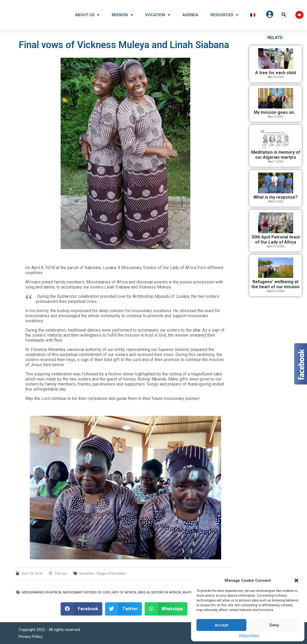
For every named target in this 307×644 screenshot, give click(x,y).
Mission (122, 15)
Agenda (190, 15)
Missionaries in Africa (42, 592)
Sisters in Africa (166, 592)
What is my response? (276, 197)
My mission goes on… (276, 112)
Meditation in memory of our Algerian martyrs (276, 155)
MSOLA (144, 592)
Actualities (87, 573)
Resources (224, 15)
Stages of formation (111, 573)
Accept (222, 625)
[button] (296, 580)
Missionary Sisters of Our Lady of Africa (100, 592)
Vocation (158, 15)
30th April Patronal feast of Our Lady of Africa (276, 240)
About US (87, 15)
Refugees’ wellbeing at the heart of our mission (276, 284)
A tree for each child (276, 73)
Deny (274, 625)
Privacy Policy (249, 635)
